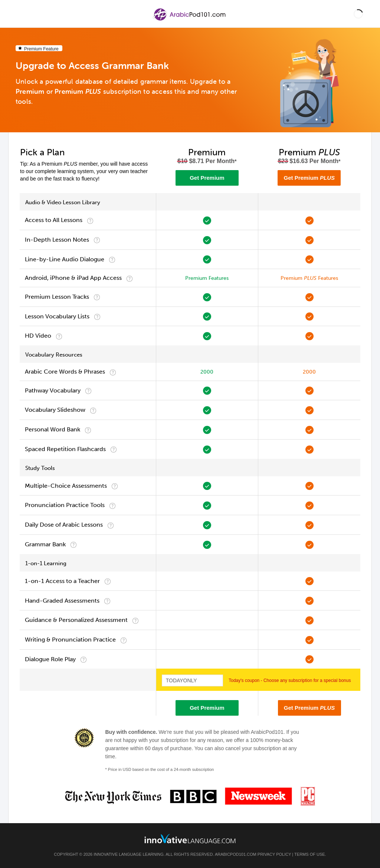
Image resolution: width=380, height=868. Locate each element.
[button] (358, 14)
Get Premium (207, 178)
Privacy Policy (274, 854)
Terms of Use (310, 854)
